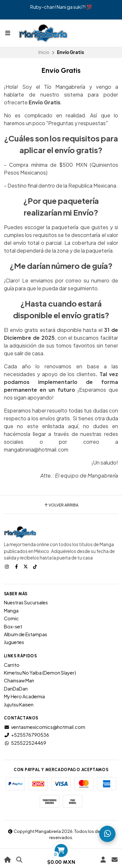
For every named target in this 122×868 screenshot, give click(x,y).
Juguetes (14, 642)
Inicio (44, 52)
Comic (11, 618)
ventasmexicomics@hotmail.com (45, 727)
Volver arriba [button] (61, 505)
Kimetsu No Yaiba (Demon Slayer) (40, 673)
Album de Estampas (26, 634)
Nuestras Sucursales (26, 602)
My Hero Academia (24, 696)
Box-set (13, 626)
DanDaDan (16, 689)
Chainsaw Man (19, 680)
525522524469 (25, 743)
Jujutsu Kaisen (19, 704)
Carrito (12, 665)
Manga (11, 611)
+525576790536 (27, 735)
